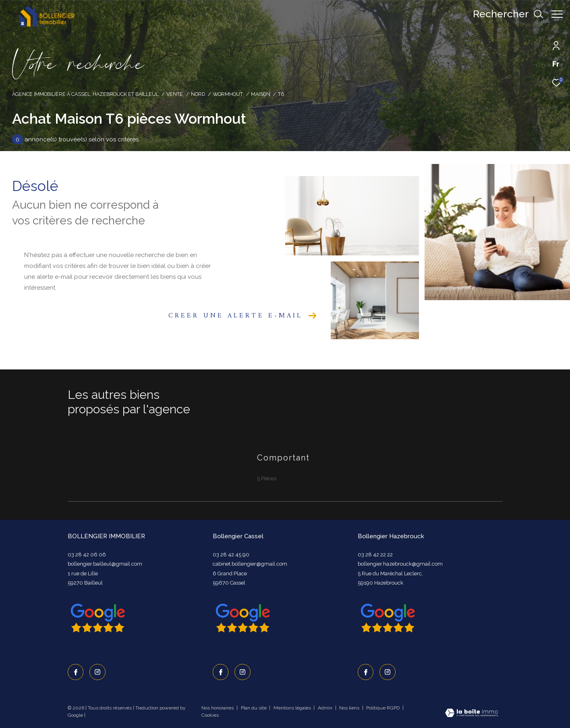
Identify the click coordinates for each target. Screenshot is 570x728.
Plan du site (254, 708)
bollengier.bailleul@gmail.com (105, 564)
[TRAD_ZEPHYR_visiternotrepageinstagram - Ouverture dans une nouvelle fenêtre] (97, 672)
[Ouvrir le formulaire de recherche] (504, 14)
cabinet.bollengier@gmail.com (250, 564)
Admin (326, 708)
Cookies (210, 715)
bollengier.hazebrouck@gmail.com (400, 564)
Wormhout (228, 94)
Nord (198, 94)
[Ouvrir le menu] (557, 14)
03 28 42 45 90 (231, 555)
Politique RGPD (383, 708)
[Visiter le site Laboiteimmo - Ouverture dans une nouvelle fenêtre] (472, 714)
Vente (175, 94)
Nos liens (350, 708)
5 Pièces (267, 478)
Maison (261, 94)
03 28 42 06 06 (87, 555)
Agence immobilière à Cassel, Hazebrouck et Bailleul (85, 94)
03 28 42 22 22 (375, 555)
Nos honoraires (218, 708)
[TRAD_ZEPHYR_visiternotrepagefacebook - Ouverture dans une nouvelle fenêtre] (76, 672)
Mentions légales (293, 708)
